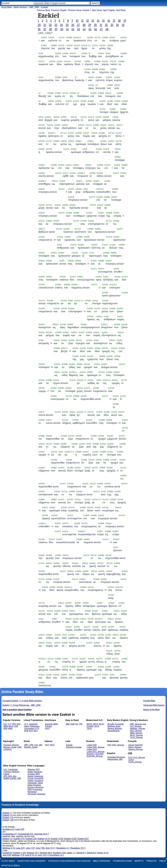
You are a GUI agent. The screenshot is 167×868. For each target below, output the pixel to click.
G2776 (71, 507)
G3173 (74, 117)
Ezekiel (45, 7)
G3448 (75, 253)
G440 (106, 317)
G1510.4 (106, 380)
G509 (116, 269)
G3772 (42, 61)
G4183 (75, 563)
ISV (77, 724)
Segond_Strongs (136, 749)
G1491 (119, 340)
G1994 (91, 221)
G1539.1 (113, 285)
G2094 (90, 37)
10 (77, 21)
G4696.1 (42, 181)
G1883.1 (42, 523)
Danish (31, 776)
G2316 (78, 61)
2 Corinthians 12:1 (56, 855)
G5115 (109, 651)
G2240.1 (52, 133)
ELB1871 (91, 754)
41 (67, 29)
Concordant (29, 729)
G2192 (89, 213)
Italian (40, 783)
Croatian (31, 774)
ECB (26, 731)
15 (103, 21)
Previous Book (43, 10)
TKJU (89, 729)
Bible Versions (20, 7)
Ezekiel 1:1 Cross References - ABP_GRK (22, 705)
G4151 (103, 109)
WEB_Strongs (136, 733)
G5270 (65, 523)
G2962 (117, 77)
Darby (27, 726)
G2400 (125, 101)
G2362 (111, 603)
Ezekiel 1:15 (8, 818)
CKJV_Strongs (136, 737)
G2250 (82, 659)
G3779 (99, 659)
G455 (108, 53)
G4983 (74, 285)
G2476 (107, 484)
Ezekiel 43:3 (83, 839)
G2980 (42, 683)
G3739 (63, 301)
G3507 (64, 117)
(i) (52, 33)
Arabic (30, 772)
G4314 (91, 85)
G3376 (123, 37)
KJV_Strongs (136, 726)
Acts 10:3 (42, 855)
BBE (68, 724)
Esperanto (39, 776)
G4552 (86, 603)
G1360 (70, 468)
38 (50, 29)
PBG (30, 790)
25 (67, 25)
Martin (131, 747)
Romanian (32, 794)
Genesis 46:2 (46, 853)
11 (82, 21)
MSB (10, 729)
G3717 (66, 173)
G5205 (91, 659)
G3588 (69, 37)
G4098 (64, 675)
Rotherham (35, 726)
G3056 (109, 77)
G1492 (60, 61)
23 (56, 25)
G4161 (104, 364)
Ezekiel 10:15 (44, 839)
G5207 (117, 85)
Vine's (162, 861)
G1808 (113, 109)
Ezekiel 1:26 (8, 820)
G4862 (54, 468)
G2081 (77, 627)
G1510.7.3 (79, 301)
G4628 (42, 173)
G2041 (56, 380)
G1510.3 (42, 659)
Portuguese (37, 790)
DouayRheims (114, 731)
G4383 (42, 165)
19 (125, 21)
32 (106, 25)
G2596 (105, 293)
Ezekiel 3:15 (19, 839)
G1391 (108, 667)
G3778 (113, 61)
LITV (37, 729)
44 (84, 29)
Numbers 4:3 (8, 829)
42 (73, 29)
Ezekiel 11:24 (20, 853)
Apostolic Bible (11, 866)
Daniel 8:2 (91, 853)
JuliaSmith (33, 724)
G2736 (101, 635)
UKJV (97, 726)
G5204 (65, 563)
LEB (16, 726)
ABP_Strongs (136, 724)
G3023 (94, 245)
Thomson (7, 745)
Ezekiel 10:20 (57, 839)
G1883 (58, 285)
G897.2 (42, 229)
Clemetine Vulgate (74, 747)
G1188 (112, 245)
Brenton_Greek (10, 747)
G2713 (78, 229)
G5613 (119, 125)
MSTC (90, 724)
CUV (130, 758)
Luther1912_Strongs (96, 752)
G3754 (70, 500)
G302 (70, 301)
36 (39, 29)
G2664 (82, 579)
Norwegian (32, 792)
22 (50, 25)
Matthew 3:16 (9, 848)
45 (90, 29)
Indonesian (32, 783)
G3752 (117, 651)
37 (45, 29)
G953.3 (64, 348)
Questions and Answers (31, 861)
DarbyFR (139, 745)
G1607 (105, 332)
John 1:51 (30, 848)
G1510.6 (119, 587)
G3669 (67, 237)
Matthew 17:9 (18, 855)
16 (109, 21)
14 (98, 21)
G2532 (44, 37)
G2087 (101, 213)
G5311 (72, 412)
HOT (47, 745)
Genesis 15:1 (33, 853)
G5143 (79, 340)
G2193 (93, 635)
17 (114, 21)
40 (62, 29)
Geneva (111, 729)
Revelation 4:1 (63, 848)
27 (78, 25)
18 (119, 21)
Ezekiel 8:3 (7, 853)
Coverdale (119, 724)
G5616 (98, 507)
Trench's (151, 861)
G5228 (64, 507)
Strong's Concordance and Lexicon (69, 861)
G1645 (96, 181)
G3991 (44, 45)
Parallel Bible (149, 701)
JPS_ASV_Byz (10, 776)
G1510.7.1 (86, 45)
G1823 (65, 125)
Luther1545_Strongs (96, 747)
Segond (138, 747)
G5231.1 (68, 587)
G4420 (88, 165)
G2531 (90, 380)
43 (78, 29)
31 (101, 25)
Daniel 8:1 (81, 853)
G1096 (51, 37)
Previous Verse (75, 10)
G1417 (73, 277)
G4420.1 (82, 531)
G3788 (75, 420)
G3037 (78, 603)
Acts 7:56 (40, 848)
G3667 (79, 141)
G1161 (123, 396)
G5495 (83, 101)
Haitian (31, 781)
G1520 (61, 165)
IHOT (47, 729)
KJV (5, 724)
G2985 (70, 324)
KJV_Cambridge (11, 770)
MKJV (96, 724)
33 (112, 25)
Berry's (139, 861)
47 (101, 29)
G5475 (79, 181)
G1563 (95, 452)
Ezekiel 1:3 (7, 839)
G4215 (73, 53)
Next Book (121, 10)
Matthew (111, 726)
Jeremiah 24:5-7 (41, 834)
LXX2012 (7, 749)
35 (123, 25)
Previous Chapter (59, 10)
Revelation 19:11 (78, 848)
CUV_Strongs (139, 758)
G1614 (101, 269)
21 (45, 25)
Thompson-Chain (122, 861)
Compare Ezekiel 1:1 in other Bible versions (22, 701)
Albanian (31, 770)
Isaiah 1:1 (71, 853)
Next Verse (97, 10)
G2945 (115, 117)
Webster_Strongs (138, 729)
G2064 (123, 109)
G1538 (66, 229)
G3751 (123, 627)
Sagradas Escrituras (116, 757)
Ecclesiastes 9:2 (26, 834)
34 (117, 25)
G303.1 (104, 324)
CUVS (131, 760)
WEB (6, 726)
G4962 (84, 324)
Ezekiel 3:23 (31, 839)
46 (96, 29)
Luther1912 (92, 749)
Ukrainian (41, 794)
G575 (41, 117)
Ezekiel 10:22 (70, 839)
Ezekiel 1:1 (7, 813)
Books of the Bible (151, 710)
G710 (92, 253)
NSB (72, 724)
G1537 (105, 245)
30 (95, 25)
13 (93, 21)
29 (90, 25)
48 (107, 29)
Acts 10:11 (50, 848)
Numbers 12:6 (59, 853)
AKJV (11, 726)
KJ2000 (90, 726)
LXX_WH (38, 745)
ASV (19, 724)
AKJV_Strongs (136, 735)
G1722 (62, 37)
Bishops (118, 729)
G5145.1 (77, 37)
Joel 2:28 (7, 855)
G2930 (54, 515)
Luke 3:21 (20, 848)
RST (38, 770)
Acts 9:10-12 (31, 855)
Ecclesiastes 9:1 (10, 834)
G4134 (65, 420)
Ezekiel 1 (87, 10)
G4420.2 (81, 173)
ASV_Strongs (136, 731)
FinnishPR (39, 778)
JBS (121, 759)
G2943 (89, 420)
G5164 (105, 348)
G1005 (48, 117)
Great (118, 726)
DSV (110, 745)
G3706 (67, 61)
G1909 (58, 53)
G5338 (106, 117)
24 (62, 25)
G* (90, 53)
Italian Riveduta (34, 785)
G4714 (115, 659)
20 (39, 25)
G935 (65, 77)
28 (84, 25)
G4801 (80, 277)
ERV (14, 724)
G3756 (83, 221)
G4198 (42, 237)
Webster (16, 772)
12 (87, 21)
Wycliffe (111, 724)
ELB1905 (100, 754)
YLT (10, 724)
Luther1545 (92, 745)
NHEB (6, 778)
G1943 (42, 285)
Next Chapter (109, 10)
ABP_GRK (34, 7)
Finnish (31, 778)
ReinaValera (113, 759)
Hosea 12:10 (103, 853)
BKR (38, 774)
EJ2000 (13, 778)
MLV (36, 731)
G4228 (100, 173)
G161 (41, 53)
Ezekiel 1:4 (7, 815)
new (144, 724)
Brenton (16, 745)
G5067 (112, 37)
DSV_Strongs (118, 745)
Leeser (6, 774)
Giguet (131, 745)
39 (56, 29)
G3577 (42, 412)
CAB (19, 747)
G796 (41, 340)
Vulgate (69, 745)
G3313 (42, 205)
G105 (62, 261)
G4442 (57, 125)
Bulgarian (38, 772)
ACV (31, 731)
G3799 (63, 324)
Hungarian (39, 781)
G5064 (90, 141)
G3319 (102, 45)
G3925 (109, 571)
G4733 (105, 507)
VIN (81, 724)
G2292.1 (73, 372)
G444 (85, 149)
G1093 (73, 93)
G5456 (49, 555)
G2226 (104, 141)
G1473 (77, 45)
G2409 (58, 93)
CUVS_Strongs (135, 762)
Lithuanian (39, 787)
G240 (105, 277)
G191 (116, 547)
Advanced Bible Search (154, 705)
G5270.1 (100, 189)
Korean (31, 787)
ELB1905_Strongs (95, 756)
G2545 (42, 324)
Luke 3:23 (20, 829)
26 (73, 25)
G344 (96, 340)
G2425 (100, 563)
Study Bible (7, 7)
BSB (5, 729)
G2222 (87, 468)
